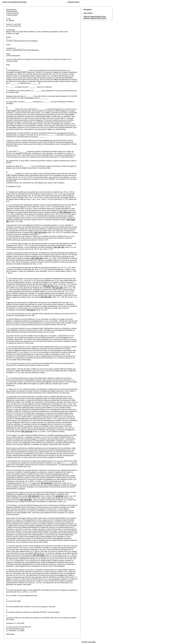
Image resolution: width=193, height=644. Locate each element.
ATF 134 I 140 (46, 297)
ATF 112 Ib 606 (26, 500)
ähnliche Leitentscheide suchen (95, 16)
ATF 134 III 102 (65, 212)
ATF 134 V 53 (59, 247)
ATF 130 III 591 (39, 555)
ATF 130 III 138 (37, 258)
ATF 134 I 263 (57, 288)
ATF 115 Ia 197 (34, 496)
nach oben (92, 642)
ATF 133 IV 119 (40, 233)
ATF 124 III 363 (46, 483)
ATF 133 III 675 (27, 432)
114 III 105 (59, 496)
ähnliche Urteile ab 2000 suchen (95, 18)
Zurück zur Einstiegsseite (11, 2)
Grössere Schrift (73, 2)
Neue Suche (88, 13)
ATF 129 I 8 (31, 310)
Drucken (24, 2)
